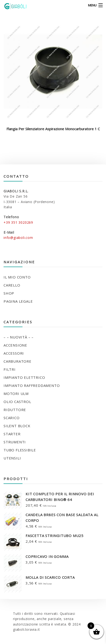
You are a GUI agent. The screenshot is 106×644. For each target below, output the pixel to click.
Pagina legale (18, 301)
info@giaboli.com (18, 238)
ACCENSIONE (15, 345)
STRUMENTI (15, 442)
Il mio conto (17, 277)
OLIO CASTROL (17, 402)
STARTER (12, 434)
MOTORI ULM (16, 394)
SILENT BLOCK (17, 426)
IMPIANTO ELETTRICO (24, 377)
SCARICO (12, 418)
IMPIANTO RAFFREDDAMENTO (32, 385)
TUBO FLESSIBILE (20, 450)
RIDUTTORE (15, 410)
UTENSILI (12, 458)
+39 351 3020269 (18, 222)
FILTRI (10, 369)
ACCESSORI (14, 353)
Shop (9, 293)
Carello (12, 285)
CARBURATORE (18, 361)
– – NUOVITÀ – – (19, 337)
